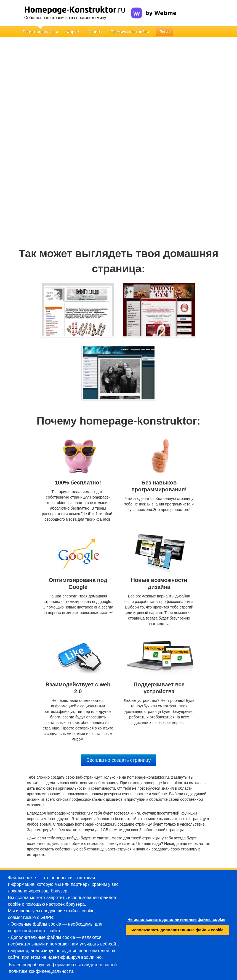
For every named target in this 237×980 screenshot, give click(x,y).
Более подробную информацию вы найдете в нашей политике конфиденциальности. (63, 968)
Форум (73, 32)
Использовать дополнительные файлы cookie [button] (177, 930)
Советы (95, 32)
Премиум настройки (130, 32)
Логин (165, 32)
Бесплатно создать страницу (118, 760)
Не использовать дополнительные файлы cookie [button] (176, 920)
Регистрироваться (41, 32)
